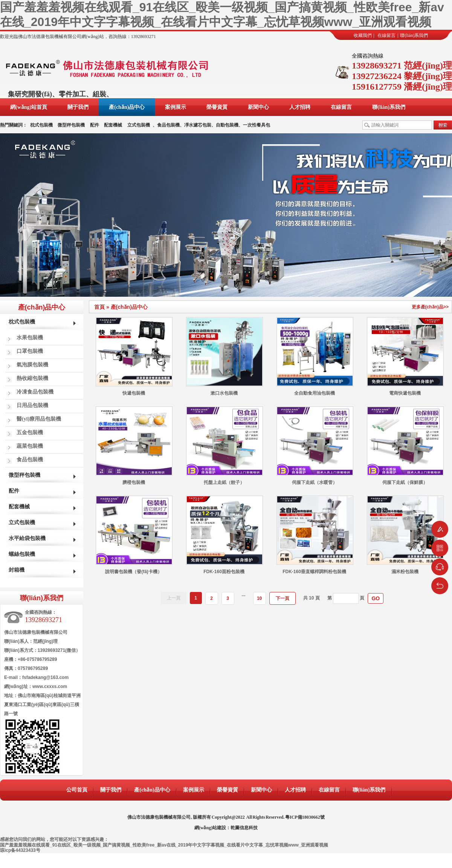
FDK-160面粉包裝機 (224, 572)
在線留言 (386, 35)
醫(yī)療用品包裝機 (39, 419)
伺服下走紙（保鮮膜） (405, 482)
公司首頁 (77, 790)
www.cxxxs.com (50, 686)
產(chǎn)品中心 (127, 107)
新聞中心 (258, 107)
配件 (95, 125)
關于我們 (78, 107)
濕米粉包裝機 (405, 572)
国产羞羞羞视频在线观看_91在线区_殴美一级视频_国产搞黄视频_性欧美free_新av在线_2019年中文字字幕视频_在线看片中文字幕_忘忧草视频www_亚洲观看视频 (164, 845)
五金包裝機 (30, 432)
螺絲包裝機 (22, 554)
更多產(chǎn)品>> (430, 307)
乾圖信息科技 (244, 828)
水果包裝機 (30, 338)
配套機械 (113, 125)
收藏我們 (363, 35)
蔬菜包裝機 (30, 446)
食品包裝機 (30, 460)
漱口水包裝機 (224, 393)
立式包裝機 (139, 125)
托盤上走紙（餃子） (224, 482)
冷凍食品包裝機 (35, 392)
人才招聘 (300, 107)
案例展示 (176, 107)
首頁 (99, 307)
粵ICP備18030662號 (305, 817)
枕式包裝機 (41, 125)
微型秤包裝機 (71, 125)
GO (376, 598)
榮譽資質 (217, 107)
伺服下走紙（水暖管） (315, 482)
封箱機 (17, 570)
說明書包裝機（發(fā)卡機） (134, 572)
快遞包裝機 (134, 393)
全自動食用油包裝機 (315, 393)
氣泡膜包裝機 (32, 365)
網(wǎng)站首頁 (29, 107)
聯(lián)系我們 (414, 35)
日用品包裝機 (32, 405)
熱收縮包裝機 (32, 378)
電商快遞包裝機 (405, 393)
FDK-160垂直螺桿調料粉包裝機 (314, 572)
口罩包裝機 (30, 351)
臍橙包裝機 (134, 482)
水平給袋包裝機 (27, 538)
